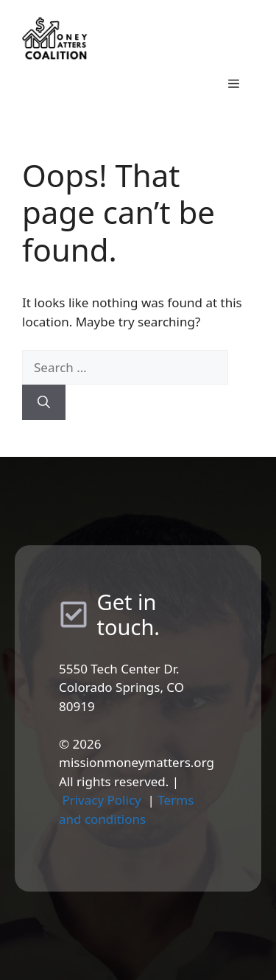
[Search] (44, 402)
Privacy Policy (101, 800)
